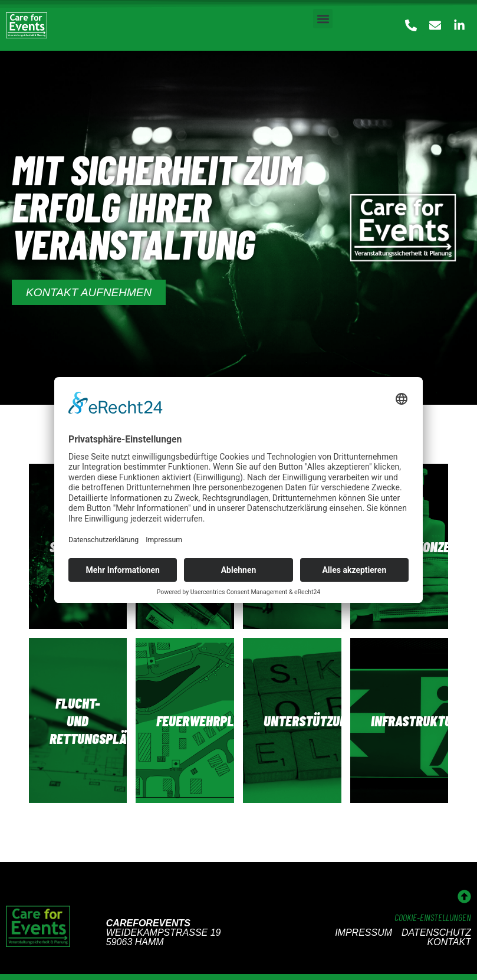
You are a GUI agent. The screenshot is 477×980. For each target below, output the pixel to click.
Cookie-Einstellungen (433, 917)
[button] (323, 19)
